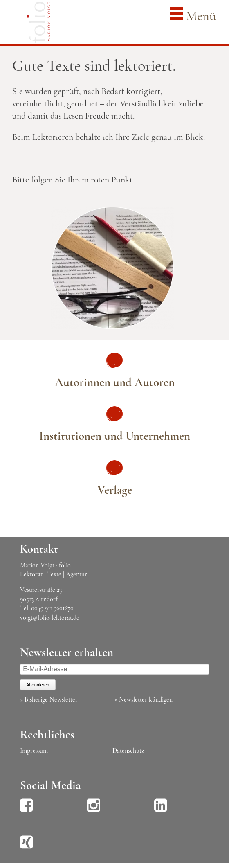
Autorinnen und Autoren (115, 382)
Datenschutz (128, 751)
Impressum (34, 751)
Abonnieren (38, 685)
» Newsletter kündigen (144, 699)
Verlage (115, 490)
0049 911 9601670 (52, 608)
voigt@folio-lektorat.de (50, 618)
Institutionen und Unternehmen (115, 436)
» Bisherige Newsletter (49, 699)
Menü (193, 15)
